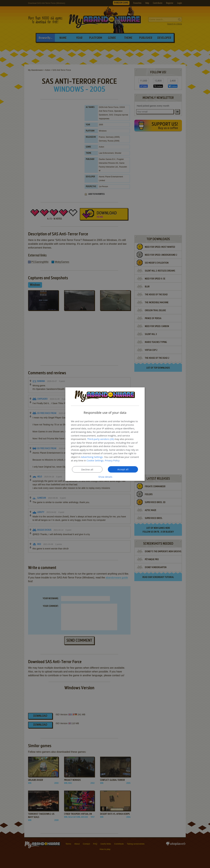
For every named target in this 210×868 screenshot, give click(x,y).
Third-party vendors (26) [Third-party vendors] (101, 439)
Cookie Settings (95, 460)
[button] (105, 477)
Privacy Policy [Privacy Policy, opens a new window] (112, 460)
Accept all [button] (123, 469)
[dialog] (105, 434)
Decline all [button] (87, 469)
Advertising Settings (92, 457)
